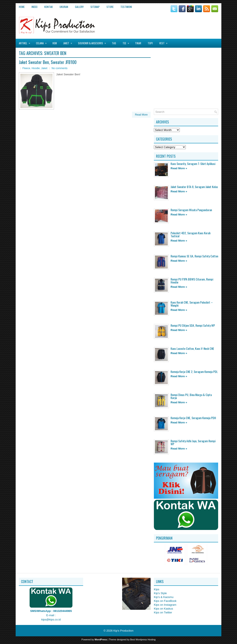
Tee (127, 42)
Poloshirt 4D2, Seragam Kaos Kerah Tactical (190, 234)
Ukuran (64, 7)
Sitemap (95, 7)
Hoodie (36, 68)
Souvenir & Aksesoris (93, 42)
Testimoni (126, 7)
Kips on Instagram (165, 605)
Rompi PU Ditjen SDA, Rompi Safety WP (193, 325)
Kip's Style (160, 593)
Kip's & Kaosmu (164, 597)
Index (34, 7)
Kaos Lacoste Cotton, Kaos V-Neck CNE (192, 348)
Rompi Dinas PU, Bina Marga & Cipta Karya (191, 396)
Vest (165, 42)
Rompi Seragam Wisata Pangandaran (191, 210)
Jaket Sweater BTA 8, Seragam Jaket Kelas (194, 187)
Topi (150, 43)
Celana (43, 42)
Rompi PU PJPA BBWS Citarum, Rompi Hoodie (192, 281)
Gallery (79, 7)
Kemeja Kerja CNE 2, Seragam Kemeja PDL (194, 372)
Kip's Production (123, 631)
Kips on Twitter (163, 612)
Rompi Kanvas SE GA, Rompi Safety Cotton (194, 256)
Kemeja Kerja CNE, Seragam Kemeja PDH (193, 418)
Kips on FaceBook (165, 601)
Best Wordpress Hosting (143, 640)
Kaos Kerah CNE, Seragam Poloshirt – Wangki (192, 304)
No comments (60, 68)
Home (22, 7)
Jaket (69, 42)
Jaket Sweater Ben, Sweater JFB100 (48, 62)
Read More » (179, 168)
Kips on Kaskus (163, 609)
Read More (141, 115)
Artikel (26, 42)
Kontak (49, 7)
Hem (55, 43)
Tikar (138, 43)
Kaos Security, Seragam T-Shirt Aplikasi (193, 164)
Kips (157, 589)
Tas (114, 43)
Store (110, 7)
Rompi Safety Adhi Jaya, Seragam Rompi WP (193, 442)
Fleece (26, 68)
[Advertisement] (168, 23)
